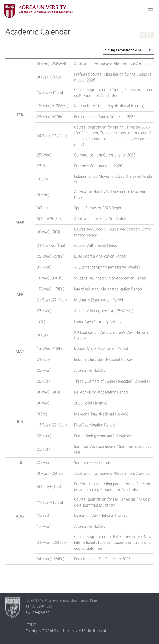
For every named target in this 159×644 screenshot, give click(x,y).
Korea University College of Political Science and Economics (38, 11)
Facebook (151, 35)
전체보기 (151, 10)
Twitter (143, 35)
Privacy (31, 624)
